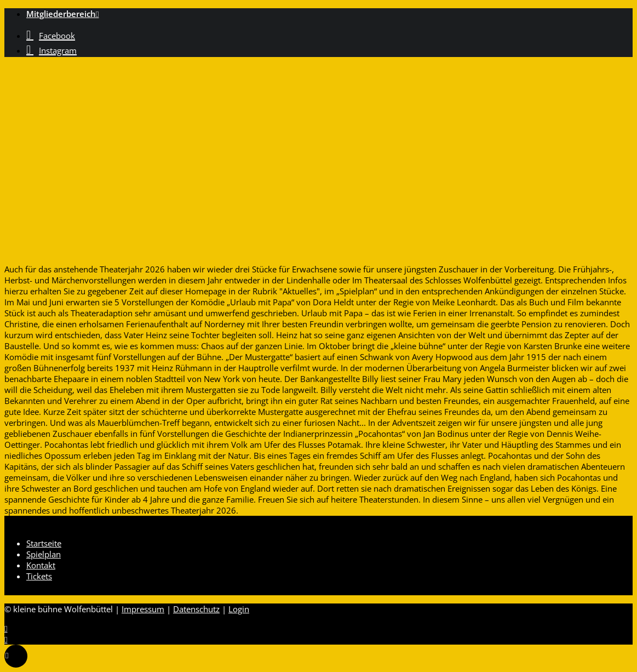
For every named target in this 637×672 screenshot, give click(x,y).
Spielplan (44, 554)
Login (239, 609)
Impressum (143, 609)
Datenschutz (196, 609)
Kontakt (41, 565)
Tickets (39, 576)
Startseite (44, 543)
